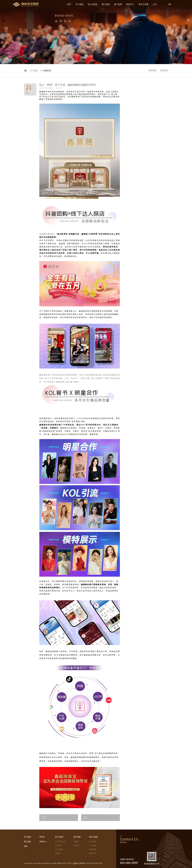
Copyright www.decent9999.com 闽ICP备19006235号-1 (48, 863)
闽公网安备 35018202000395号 (89, 863)
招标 (26, 846)
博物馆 (57, 853)
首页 (69, 4)
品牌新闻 (164, 70)
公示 (155, 4)
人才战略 (93, 845)
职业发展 (93, 842)
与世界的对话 (60, 842)
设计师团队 (59, 849)
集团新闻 (153, 70)
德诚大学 (93, 853)
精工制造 (106, 4)
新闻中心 (130, 4)
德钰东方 (77, 845)
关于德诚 (79, 4)
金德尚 (76, 842)
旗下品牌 (118, 4)
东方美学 (58, 845)
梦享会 (42, 837)
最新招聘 (93, 849)
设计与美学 (93, 4)
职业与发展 (144, 4)
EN (170, 4)
